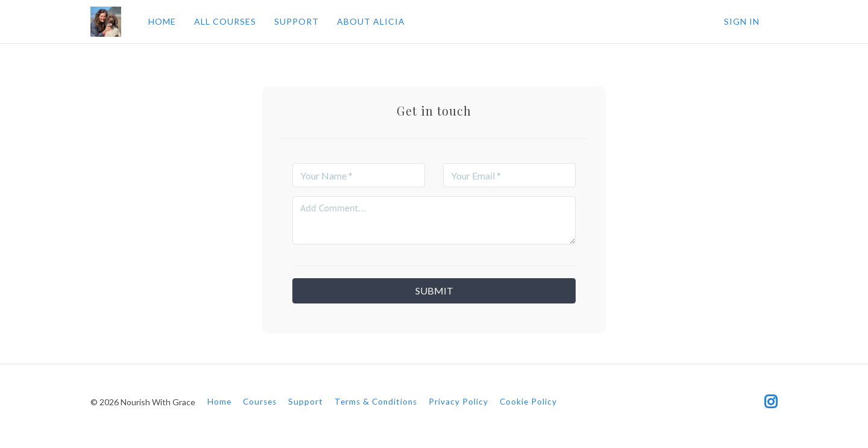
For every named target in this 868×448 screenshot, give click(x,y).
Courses (260, 402)
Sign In (742, 21)
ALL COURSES (225, 21)
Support (306, 402)
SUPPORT (297, 21)
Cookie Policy (528, 402)
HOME (162, 21)
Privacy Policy (458, 402)
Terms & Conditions (376, 402)
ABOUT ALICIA (371, 21)
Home (219, 402)
